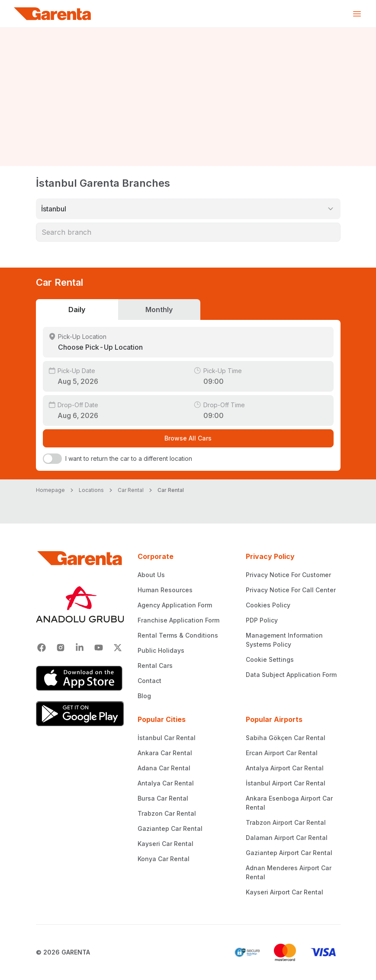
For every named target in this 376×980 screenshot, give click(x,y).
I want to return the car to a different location (129, 458)
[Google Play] (80, 714)
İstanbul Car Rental (167, 738)
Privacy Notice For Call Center (291, 590)
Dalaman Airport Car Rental (287, 838)
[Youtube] (99, 648)
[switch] (52, 459)
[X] (118, 648)
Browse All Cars (188, 438)
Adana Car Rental (164, 768)
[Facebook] (42, 648)
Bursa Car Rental (163, 798)
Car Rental (131, 490)
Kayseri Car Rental (166, 844)
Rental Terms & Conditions (178, 635)
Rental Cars (155, 666)
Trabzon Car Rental (167, 813)
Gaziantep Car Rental (170, 828)
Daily (77, 310)
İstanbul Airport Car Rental (286, 783)
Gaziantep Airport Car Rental (289, 853)
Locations (91, 490)
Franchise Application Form (178, 620)
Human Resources (165, 590)
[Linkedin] (80, 648)
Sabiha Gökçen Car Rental (286, 738)
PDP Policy (262, 620)
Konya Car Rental (164, 859)
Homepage (50, 490)
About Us (151, 575)
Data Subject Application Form (291, 675)
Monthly (159, 310)
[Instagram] (61, 648)
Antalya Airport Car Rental (285, 768)
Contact (149, 681)
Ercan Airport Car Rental (282, 753)
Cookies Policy (268, 605)
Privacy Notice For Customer (288, 575)
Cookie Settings (270, 659)
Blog (144, 696)
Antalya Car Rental (166, 783)
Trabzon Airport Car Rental (286, 822)
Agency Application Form (175, 605)
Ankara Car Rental (165, 753)
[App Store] (80, 678)
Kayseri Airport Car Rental (284, 892)
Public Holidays (161, 650)
